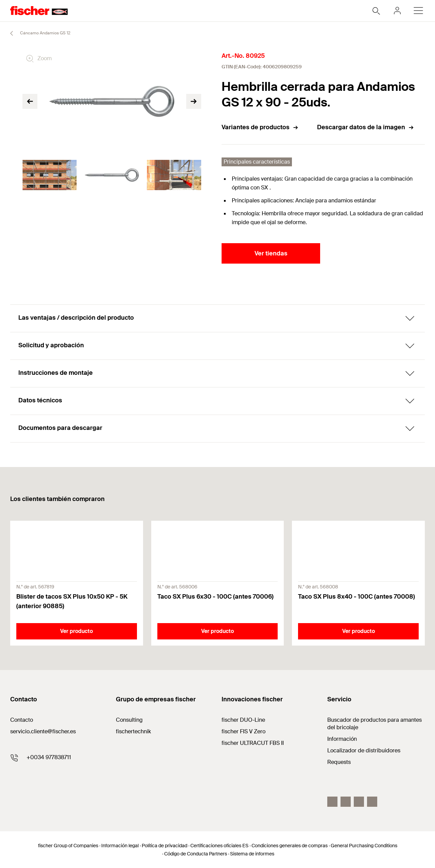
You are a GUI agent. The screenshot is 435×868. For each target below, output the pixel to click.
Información (342, 739)
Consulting (129, 720)
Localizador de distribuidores (364, 750)
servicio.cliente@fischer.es (43, 731)
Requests (339, 762)
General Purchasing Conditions (364, 846)
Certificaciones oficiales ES (219, 846)
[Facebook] (332, 802)
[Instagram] (346, 802)
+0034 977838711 (49, 757)
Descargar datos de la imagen (366, 127)
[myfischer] (397, 11)
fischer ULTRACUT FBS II (253, 743)
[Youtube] (372, 802)
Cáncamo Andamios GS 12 (37, 33)
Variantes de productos (260, 127)
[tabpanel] (49, 175)
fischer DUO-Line (243, 720)
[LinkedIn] (359, 802)
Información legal (120, 846)
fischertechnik (133, 731)
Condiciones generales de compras (290, 846)
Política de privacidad (164, 846)
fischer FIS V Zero (243, 731)
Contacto (22, 720)
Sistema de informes (252, 854)
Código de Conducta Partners (196, 854)
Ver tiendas (271, 253)
